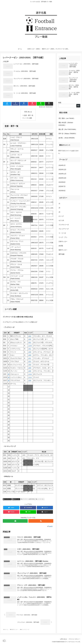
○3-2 (30, 336)
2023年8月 (62, 182)
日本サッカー (63, 241)
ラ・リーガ (62, 233)
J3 (59, 212)
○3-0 (30, 339)
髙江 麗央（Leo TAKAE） (67, 118)
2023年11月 (62, 174)
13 (9, 374)
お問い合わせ (64, 639)
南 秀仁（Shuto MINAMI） (67, 138)
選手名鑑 (61, 254)
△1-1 (30, 374)
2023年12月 (62, 170)
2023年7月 (62, 186)
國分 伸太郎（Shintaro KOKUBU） (66, 124)
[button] (49, 104)
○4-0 (30, 368)
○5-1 (30, 342)
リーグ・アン (63, 237)
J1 (59, 204)
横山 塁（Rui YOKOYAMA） (68, 129)
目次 (26, 112)
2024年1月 (62, 165)
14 (9, 377)
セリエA (61, 220)
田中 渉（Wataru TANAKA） (68, 134)
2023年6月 (62, 191)
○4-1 (30, 349)
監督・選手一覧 (29, 115)
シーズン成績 (28, 118)
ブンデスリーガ (7, 499)
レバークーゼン (40, 499)
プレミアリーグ (64, 229)
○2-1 (30, 358)
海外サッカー (16, 499)
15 (9, 381)
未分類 (61, 246)
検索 (60, 103)
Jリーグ (61, 216)
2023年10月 (62, 178)
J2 (59, 208)
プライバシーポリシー (74, 639)
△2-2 (30, 346)
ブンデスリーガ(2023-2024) (28, 499)
